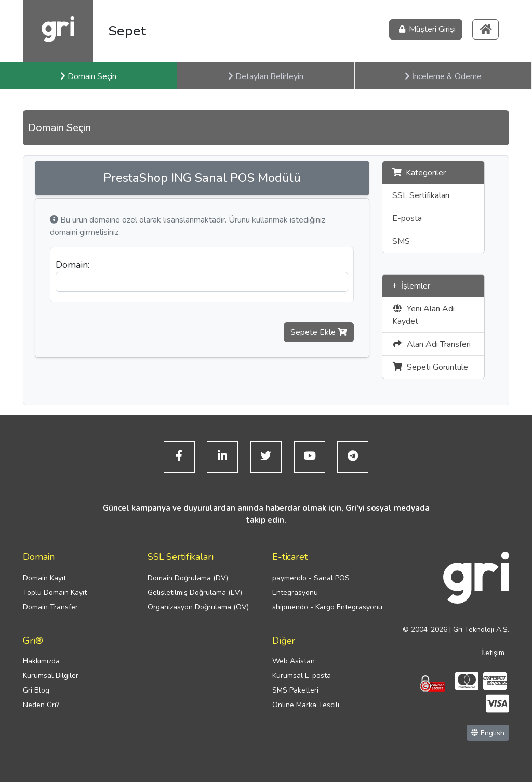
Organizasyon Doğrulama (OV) (198, 607)
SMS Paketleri (295, 691)
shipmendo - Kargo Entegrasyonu (327, 607)
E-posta (407, 218)
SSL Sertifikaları (421, 196)
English (488, 733)
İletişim (493, 653)
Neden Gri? (41, 705)
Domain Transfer (50, 607)
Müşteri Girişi (426, 29)
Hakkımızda (41, 662)
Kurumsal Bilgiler (51, 676)
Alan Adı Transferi (431, 344)
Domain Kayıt (44, 578)
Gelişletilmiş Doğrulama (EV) (195, 592)
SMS (401, 241)
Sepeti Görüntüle (430, 367)
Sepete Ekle (319, 332)
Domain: (72, 265)
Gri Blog (36, 691)
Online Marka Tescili (306, 705)
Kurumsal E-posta (302, 676)
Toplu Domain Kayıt (55, 592)
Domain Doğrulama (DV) (188, 578)
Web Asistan (294, 662)
